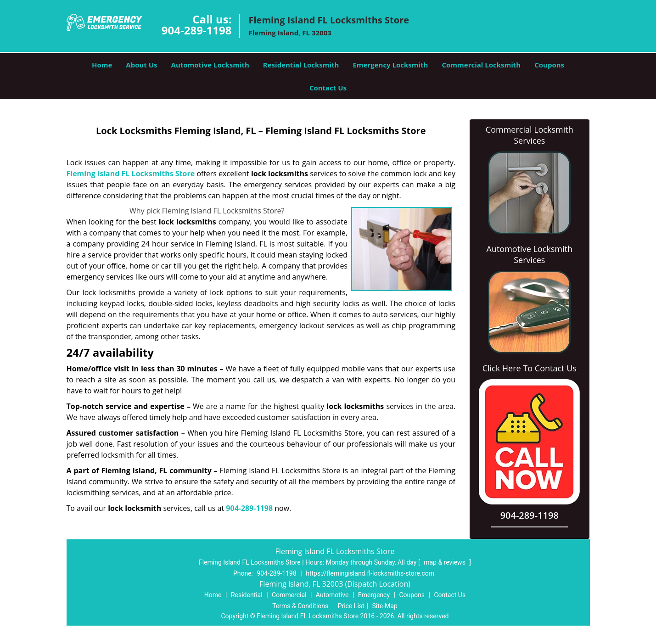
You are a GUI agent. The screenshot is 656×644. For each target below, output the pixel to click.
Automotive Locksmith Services (530, 254)
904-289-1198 (197, 30)
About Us (141, 65)
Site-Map (385, 606)
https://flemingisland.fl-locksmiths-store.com (370, 573)
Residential (247, 595)
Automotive (332, 595)
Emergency (374, 595)
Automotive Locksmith (210, 65)
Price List (351, 606)
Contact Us (328, 88)
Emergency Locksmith (390, 65)
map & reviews (445, 562)
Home (102, 65)
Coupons (549, 65)
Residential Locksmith (301, 65)
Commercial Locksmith (481, 65)
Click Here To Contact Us (530, 368)
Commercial (289, 595)
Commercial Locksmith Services (530, 135)
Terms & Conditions (300, 606)
